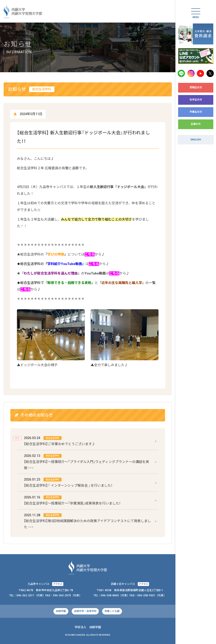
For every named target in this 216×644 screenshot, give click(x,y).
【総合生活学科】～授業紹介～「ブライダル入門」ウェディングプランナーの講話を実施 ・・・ (86, 461)
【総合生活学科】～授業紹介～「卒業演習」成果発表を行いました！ (72, 500)
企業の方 (196, 124)
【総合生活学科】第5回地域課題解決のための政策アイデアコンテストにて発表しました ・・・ (87, 521)
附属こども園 (112, 611)
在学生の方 (196, 100)
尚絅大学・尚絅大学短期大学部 (23, 11)
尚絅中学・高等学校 (85, 611)
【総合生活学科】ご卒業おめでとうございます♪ (60, 441)
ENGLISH (196, 140)
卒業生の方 (196, 112)
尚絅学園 (61, 611)
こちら (90, 254)
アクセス (58, 584)
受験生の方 (196, 87)
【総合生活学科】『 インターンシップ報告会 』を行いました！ (68, 482)
